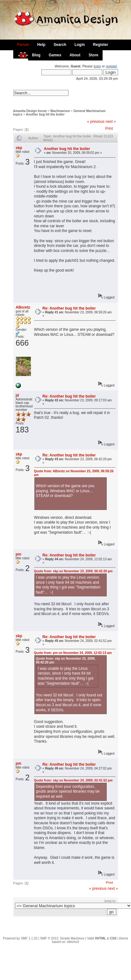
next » (111, 122)
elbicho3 (73, 942)
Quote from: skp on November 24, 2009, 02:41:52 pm (73, 780)
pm (19, 554)
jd (18, 395)
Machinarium (60, 111)
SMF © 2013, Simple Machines (62, 938)
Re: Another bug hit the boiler (69, 308)
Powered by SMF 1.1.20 (20, 938)
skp (19, 148)
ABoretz (23, 307)
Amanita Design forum (30, 111)
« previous (96, 122)
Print (109, 129)
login (97, 66)
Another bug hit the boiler (45, 114)
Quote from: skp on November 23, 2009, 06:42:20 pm (73, 571)
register (111, 66)
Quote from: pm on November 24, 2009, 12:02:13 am (73, 653)
